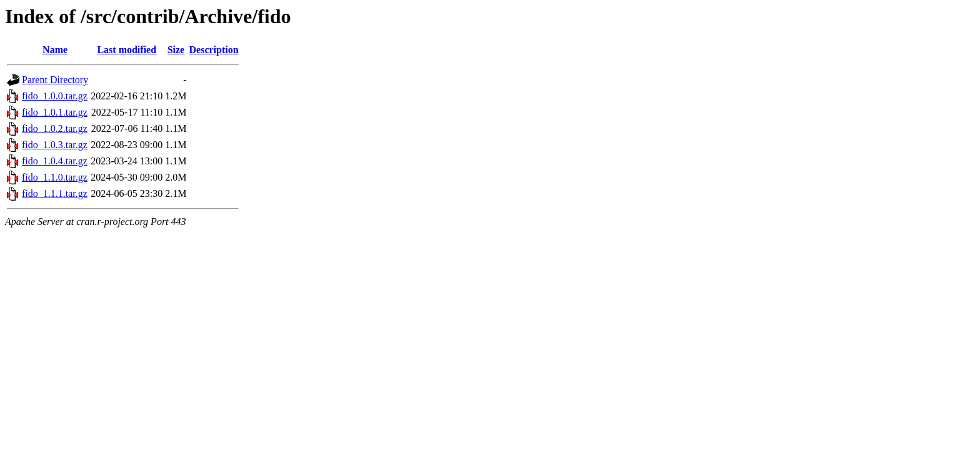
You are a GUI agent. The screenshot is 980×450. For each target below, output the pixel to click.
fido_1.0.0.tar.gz (55, 96)
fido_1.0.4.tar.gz (55, 161)
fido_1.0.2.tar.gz (55, 128)
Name (55, 50)
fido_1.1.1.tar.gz (55, 193)
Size (176, 50)
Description (214, 50)
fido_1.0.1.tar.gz (55, 112)
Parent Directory (55, 80)
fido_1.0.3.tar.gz (55, 145)
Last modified (127, 50)
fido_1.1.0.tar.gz (55, 177)
